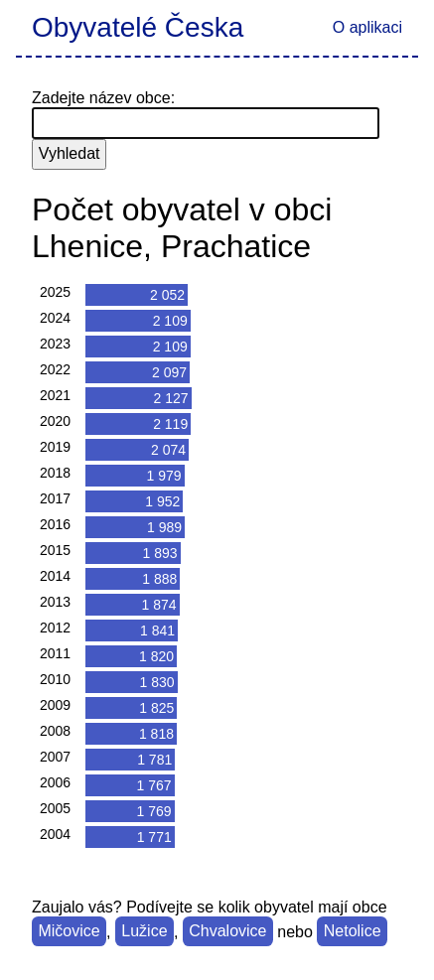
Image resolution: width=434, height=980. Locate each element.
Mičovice (69, 932)
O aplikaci (367, 27)
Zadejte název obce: (103, 98)
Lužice (144, 932)
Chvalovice (227, 932)
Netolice (353, 932)
